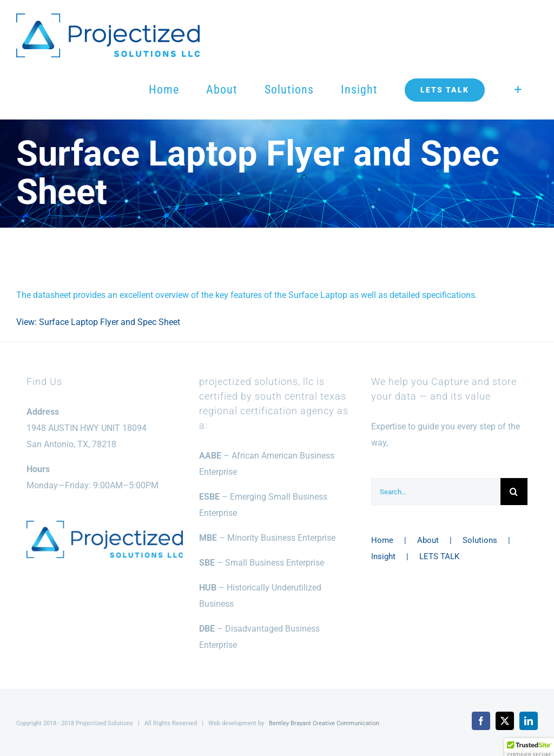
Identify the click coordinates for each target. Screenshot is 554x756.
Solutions (480, 540)
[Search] (514, 492)
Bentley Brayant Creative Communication (324, 723)
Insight (383, 556)
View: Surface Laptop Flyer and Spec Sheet (98, 322)
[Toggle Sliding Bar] (518, 90)
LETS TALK (439, 556)
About (428, 540)
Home (382, 540)
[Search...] (436, 492)
